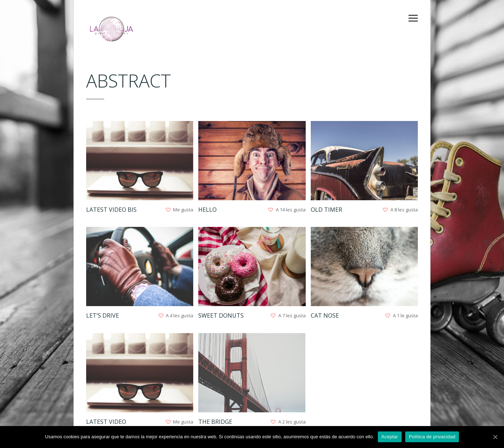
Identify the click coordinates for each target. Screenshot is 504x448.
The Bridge (215, 422)
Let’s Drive (103, 315)
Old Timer (326, 210)
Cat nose (325, 315)
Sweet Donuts (221, 315)
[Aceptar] (495, 437)
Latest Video (106, 422)
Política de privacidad (432, 437)
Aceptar (390, 437)
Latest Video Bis (111, 210)
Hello (207, 210)
